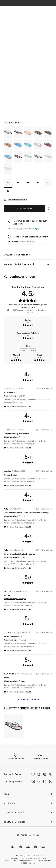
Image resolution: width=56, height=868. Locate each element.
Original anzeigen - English (14, 396)
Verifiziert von (28, 699)
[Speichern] (49, 209)
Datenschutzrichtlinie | (37, 856)
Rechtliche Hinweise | (38, 858)
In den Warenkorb (24, 209)
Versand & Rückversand (19, 264)
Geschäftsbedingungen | (20, 858)
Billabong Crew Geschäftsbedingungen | (21, 861)
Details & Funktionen (17, 255)
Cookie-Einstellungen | (19, 856)
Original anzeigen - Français (15, 599)
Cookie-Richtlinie (44, 861)
